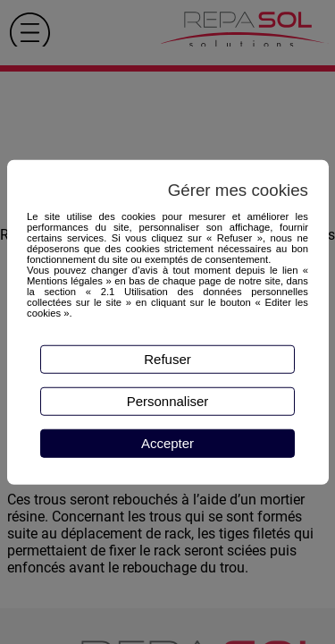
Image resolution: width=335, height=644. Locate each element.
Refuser (167, 359)
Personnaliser (168, 401)
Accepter (167, 443)
